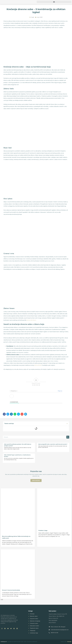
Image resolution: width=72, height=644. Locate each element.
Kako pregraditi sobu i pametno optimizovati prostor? (53, 444)
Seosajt (69, 642)
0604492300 (38, 365)
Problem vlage (43, 530)
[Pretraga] (68, 437)
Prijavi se (60, 391)
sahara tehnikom (31, 320)
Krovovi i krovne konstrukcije (11, 590)
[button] (54, 2)
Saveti (33, 17)
